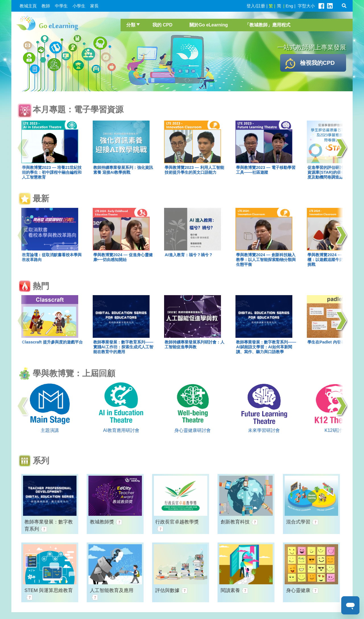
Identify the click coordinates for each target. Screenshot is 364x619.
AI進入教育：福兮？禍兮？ (189, 255)
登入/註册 (256, 6)
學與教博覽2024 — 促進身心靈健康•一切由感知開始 (123, 257)
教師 (46, 6)
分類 (131, 25)
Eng (289, 6)
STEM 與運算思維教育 (49, 590)
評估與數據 (167, 590)
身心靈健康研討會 (193, 430)
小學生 (79, 6)
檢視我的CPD (317, 63)
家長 (94, 6)
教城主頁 (28, 6)
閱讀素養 (230, 590)
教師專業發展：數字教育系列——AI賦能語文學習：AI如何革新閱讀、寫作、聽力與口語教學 (266, 347)
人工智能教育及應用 (112, 590)
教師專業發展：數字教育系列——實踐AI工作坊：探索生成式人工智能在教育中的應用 (123, 347)
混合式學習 (298, 522)
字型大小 (306, 6)
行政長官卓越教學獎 (177, 522)
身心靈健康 (298, 590)
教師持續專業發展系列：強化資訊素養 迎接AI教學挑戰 (123, 170)
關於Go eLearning (209, 25)
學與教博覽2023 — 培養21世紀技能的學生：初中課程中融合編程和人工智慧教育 (52, 172)
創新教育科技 (235, 522)
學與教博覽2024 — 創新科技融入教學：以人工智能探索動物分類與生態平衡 (266, 260)
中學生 (61, 6)
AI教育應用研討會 (121, 430)
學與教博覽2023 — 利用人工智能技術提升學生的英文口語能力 (194, 170)
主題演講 (50, 430)
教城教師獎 (102, 522)
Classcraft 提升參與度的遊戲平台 (52, 342)
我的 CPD (162, 25)
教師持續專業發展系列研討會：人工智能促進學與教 (195, 344)
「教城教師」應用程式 (268, 25)
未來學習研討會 (264, 430)
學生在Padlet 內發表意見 (330, 342)
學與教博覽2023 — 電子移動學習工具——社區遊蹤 (266, 170)
